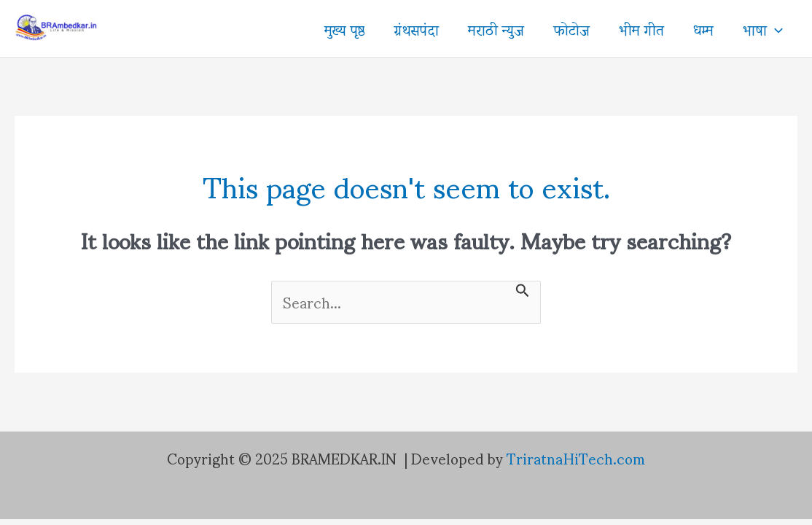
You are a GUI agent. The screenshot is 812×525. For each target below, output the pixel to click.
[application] (775, 28)
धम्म (703, 28)
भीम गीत (641, 28)
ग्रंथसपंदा (416, 28)
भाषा (763, 28)
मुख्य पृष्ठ (344, 28)
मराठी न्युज (496, 28)
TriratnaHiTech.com (576, 458)
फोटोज (571, 28)
